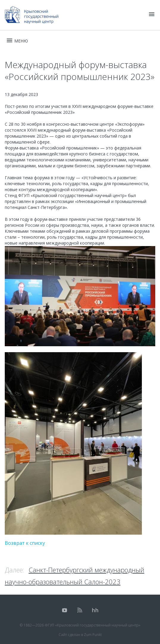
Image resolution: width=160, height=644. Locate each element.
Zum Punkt (93, 635)
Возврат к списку (25, 543)
